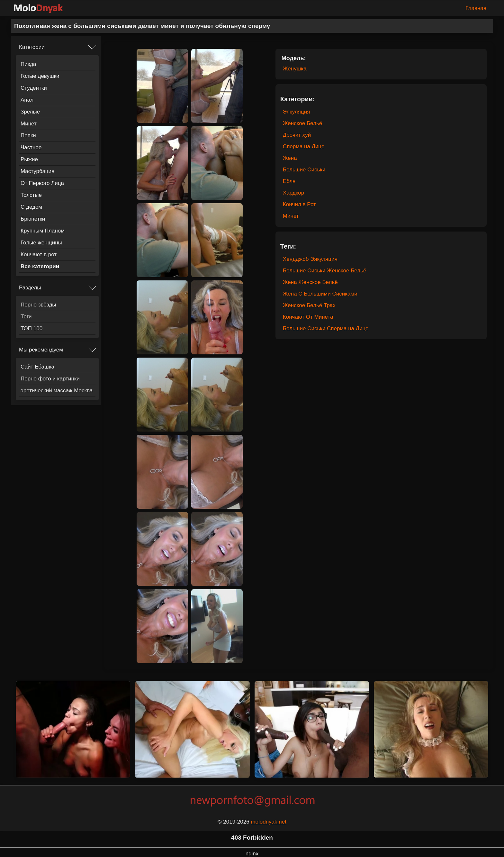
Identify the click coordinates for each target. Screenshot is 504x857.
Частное (31, 147)
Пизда (28, 64)
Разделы (30, 288)
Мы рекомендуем (41, 350)
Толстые (31, 195)
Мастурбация (37, 171)
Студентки (34, 88)
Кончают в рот (39, 255)
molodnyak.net (269, 822)
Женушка (295, 69)
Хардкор (293, 193)
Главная (476, 8)
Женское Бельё (302, 123)
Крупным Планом (43, 231)
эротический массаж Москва (57, 391)
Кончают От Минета (308, 317)
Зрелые (30, 112)
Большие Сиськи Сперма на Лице (326, 328)
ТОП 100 (32, 328)
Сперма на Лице (304, 146)
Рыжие (29, 159)
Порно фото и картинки (50, 379)
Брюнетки (33, 219)
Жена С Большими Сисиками (320, 294)
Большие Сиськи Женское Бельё (324, 271)
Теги (26, 317)
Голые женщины (41, 243)
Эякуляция (297, 112)
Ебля (289, 181)
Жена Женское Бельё (310, 282)
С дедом (31, 207)
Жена (290, 158)
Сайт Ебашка (37, 367)
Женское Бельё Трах (309, 305)
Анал (27, 100)
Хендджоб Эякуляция (310, 259)
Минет (29, 124)
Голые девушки (40, 76)
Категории (32, 47)
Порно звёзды (38, 305)
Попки (28, 136)
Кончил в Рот (299, 204)
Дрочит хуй (297, 135)
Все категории (40, 266)
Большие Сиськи (304, 170)
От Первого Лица (42, 183)
